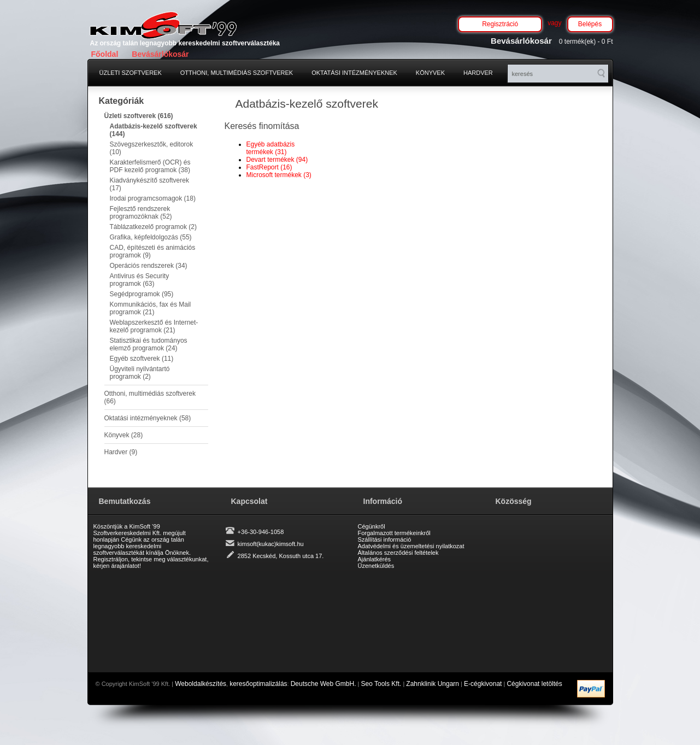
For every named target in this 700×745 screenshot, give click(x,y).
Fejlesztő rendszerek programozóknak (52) (141, 213)
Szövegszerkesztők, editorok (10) (152, 148)
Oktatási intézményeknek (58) (148, 418)
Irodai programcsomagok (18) (153, 198)
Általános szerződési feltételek (398, 553)
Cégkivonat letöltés (534, 684)
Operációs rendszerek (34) (149, 266)
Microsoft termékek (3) (279, 175)
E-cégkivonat (483, 684)
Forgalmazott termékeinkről (394, 533)
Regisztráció (500, 24)
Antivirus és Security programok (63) (140, 280)
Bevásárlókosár (160, 54)
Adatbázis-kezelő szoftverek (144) (154, 130)
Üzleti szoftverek (131, 73)
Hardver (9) (121, 452)
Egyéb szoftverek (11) (142, 359)
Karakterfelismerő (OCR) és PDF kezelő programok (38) (150, 166)
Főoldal (105, 54)
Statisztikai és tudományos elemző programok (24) (149, 344)
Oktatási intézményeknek (354, 73)
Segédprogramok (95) (142, 294)
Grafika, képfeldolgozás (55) (151, 237)
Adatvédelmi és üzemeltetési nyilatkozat (411, 546)
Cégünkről (372, 526)
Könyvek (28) (124, 435)
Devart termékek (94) (277, 160)
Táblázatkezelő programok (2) (153, 227)
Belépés (590, 24)
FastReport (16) (269, 167)
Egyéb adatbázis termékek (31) (271, 148)
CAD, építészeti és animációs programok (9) (153, 251)
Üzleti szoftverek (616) (139, 116)
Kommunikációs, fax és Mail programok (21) (151, 308)
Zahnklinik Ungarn (433, 684)
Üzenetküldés (376, 566)
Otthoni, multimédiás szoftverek (237, 73)
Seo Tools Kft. (381, 684)
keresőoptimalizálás (258, 684)
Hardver (478, 73)
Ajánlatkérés (375, 559)
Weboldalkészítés (201, 684)
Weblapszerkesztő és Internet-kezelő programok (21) (154, 326)
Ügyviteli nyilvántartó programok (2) (140, 373)
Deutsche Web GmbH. (323, 684)
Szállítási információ (385, 539)
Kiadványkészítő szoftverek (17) (149, 184)
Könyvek (430, 73)
